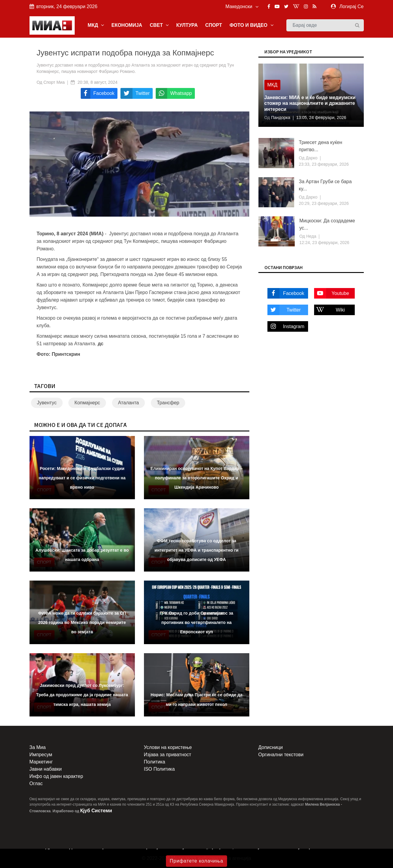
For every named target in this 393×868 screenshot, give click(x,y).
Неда (311, 236)
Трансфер (168, 403)
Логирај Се (351, 6)
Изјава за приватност (168, 755)
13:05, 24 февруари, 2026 (321, 118)
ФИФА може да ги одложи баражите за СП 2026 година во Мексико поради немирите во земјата (82, 622)
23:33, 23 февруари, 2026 (324, 164)
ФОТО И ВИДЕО (251, 25)
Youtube (332, 293)
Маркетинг (41, 762)
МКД (96, 25)
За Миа (38, 747)
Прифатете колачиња (197, 861)
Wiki (330, 310)
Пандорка (280, 118)
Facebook (286, 293)
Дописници (271, 747)
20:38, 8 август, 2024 (98, 82)
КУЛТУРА (187, 25)
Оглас (36, 783)
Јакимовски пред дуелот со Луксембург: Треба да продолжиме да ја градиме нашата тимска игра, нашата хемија (82, 695)
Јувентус (47, 403)
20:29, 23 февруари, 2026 (324, 203)
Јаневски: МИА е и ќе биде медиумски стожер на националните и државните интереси (310, 103)
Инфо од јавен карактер (56, 776)
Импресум (41, 755)
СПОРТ (214, 25)
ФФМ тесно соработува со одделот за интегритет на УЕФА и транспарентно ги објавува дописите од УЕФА (196, 550)
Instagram (286, 326)
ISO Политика (159, 769)
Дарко (311, 158)
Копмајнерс (87, 403)
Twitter (284, 310)
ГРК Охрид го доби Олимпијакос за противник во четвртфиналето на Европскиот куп (197, 622)
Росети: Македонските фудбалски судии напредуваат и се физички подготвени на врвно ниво (82, 478)
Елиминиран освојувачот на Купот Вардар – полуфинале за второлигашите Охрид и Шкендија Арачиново (196, 478)
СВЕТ (159, 25)
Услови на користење (168, 747)
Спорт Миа (54, 82)
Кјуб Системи (96, 811)
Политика (155, 762)
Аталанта (128, 403)
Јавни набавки (46, 769)
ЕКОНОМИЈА (127, 25)
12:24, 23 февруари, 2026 (324, 243)
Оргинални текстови (281, 755)
